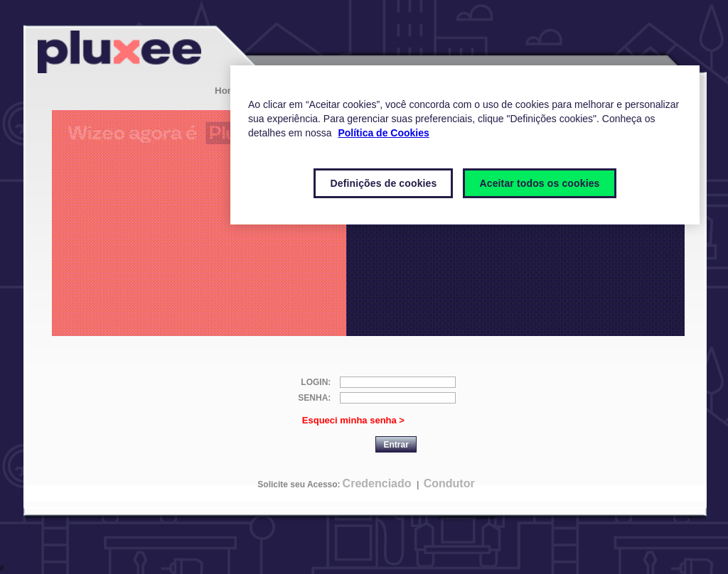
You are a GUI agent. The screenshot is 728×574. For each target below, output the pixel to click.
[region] (465, 145)
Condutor (449, 483)
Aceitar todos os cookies (539, 183)
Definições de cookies (383, 183)
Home (228, 91)
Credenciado (377, 483)
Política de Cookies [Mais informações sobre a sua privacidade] (383, 133)
